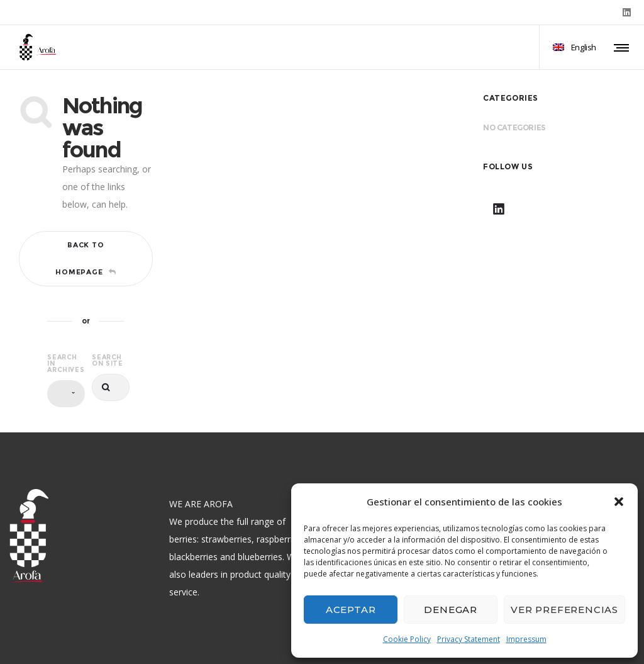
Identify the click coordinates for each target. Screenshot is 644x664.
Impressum (526, 639)
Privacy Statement (469, 639)
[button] (619, 502)
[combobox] (66, 394)
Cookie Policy (407, 639)
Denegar (451, 610)
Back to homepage (86, 258)
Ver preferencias (564, 610)
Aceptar (351, 610)
